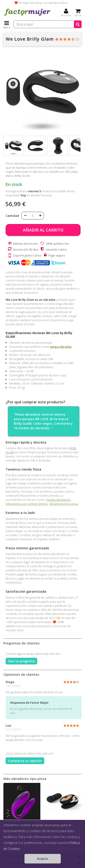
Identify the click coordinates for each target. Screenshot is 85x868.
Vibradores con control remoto (27, 504)
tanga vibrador (61, 347)
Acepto (42, 859)
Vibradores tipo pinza (63, 504)
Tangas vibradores (58, 500)
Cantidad (12, 216)
